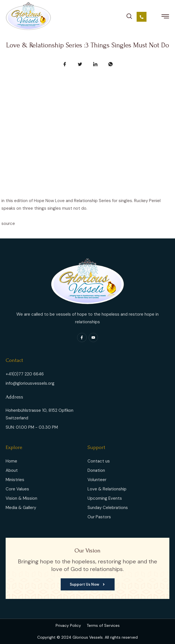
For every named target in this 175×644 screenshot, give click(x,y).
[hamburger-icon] (165, 17)
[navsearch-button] (129, 15)
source (8, 223)
